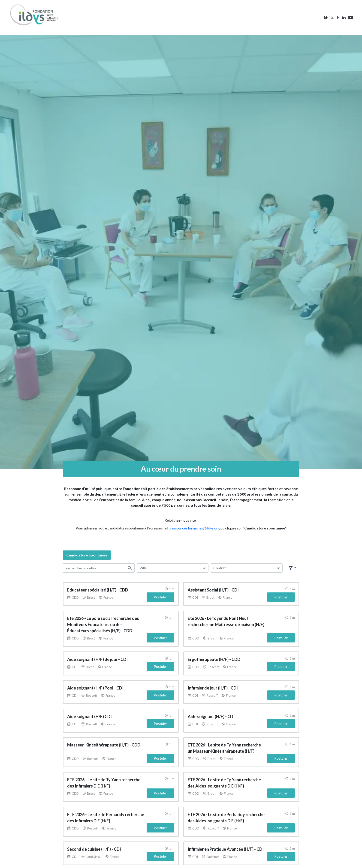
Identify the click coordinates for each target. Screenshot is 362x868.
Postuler (160, 596)
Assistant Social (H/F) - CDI (213, 589)
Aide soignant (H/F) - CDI (211, 714)
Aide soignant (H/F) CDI (89, 714)
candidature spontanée (87, 555)
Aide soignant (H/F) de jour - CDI (97, 658)
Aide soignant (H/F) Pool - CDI (95, 686)
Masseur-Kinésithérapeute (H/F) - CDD (104, 743)
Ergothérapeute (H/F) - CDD (214, 658)
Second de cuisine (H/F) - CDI (94, 846)
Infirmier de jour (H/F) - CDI (213, 686)
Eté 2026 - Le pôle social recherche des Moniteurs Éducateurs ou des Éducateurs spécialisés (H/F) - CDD (103, 624)
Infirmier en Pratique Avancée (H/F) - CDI (226, 846)
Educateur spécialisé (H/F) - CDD (98, 589)
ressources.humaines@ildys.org (195, 528)
